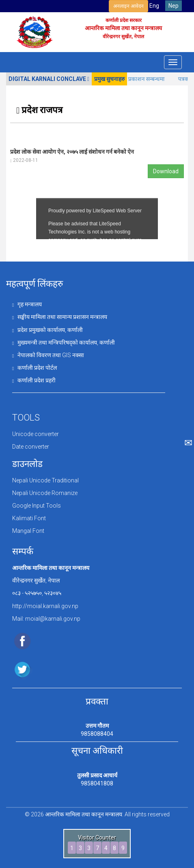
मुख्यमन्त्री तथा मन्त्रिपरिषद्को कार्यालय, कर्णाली (64, 342)
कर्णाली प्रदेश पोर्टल (34, 368)
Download (166, 171)
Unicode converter (36, 434)
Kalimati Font (29, 518)
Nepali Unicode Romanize (45, 493)
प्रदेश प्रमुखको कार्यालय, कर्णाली (47, 330)
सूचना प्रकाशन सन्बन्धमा (146, 79)
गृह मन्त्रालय (27, 304)
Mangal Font (28, 531)
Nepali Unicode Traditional (45, 480)
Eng (154, 6)
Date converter (31, 447)
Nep (174, 6)
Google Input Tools (37, 506)
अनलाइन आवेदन (128, 6)
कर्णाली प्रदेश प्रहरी (34, 380)
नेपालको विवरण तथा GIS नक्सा (48, 355)
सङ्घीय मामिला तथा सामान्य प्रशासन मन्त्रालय (60, 317)
